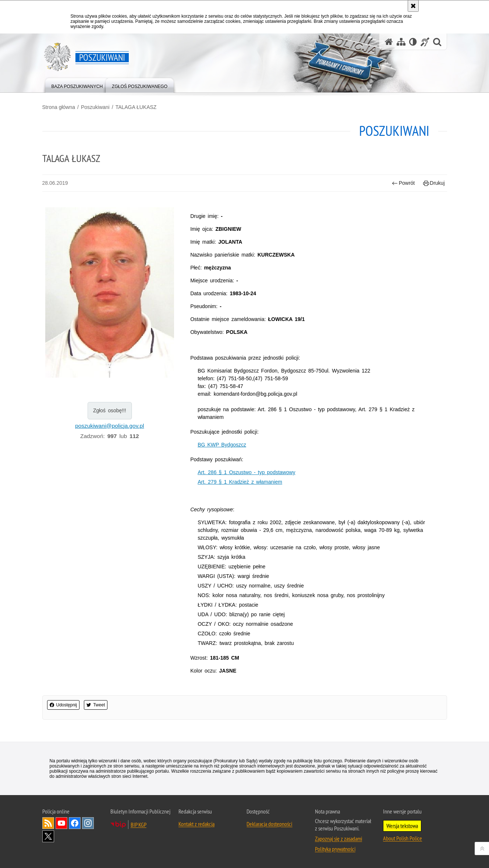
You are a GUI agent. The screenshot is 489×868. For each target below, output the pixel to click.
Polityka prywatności (335, 849)
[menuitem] (77, 85)
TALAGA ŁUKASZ (136, 107)
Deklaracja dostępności (269, 824)
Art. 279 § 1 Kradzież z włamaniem (240, 482)
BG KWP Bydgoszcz (222, 445)
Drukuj (434, 183)
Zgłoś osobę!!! (110, 410)
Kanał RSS (48, 823)
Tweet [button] (96, 705)
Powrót (403, 183)
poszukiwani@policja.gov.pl (109, 426)
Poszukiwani (95, 107)
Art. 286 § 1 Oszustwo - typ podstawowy (246, 472)
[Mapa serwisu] (401, 42)
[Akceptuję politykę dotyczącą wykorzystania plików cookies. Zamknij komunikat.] (413, 6)
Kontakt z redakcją (196, 824)
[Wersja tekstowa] (413, 42)
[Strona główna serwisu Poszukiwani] (389, 42)
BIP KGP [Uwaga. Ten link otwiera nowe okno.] (139, 825)
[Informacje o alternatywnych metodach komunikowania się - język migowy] (425, 42)
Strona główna (59, 107)
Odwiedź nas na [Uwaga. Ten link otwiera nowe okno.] (61, 823)
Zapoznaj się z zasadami (339, 839)
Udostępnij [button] (63, 705)
